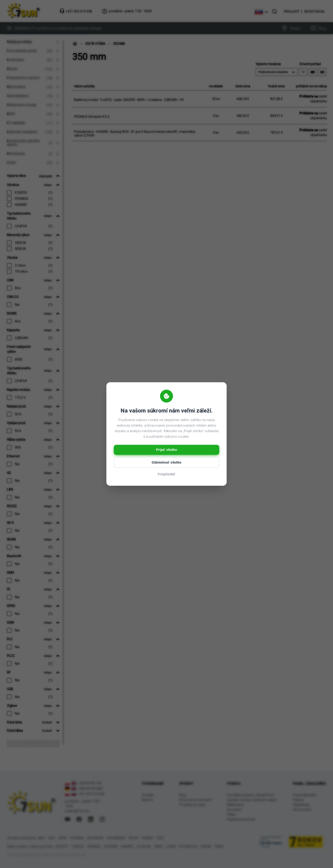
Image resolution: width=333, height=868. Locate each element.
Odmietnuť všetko (167, 463)
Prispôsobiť (166, 474)
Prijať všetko (166, 450)
